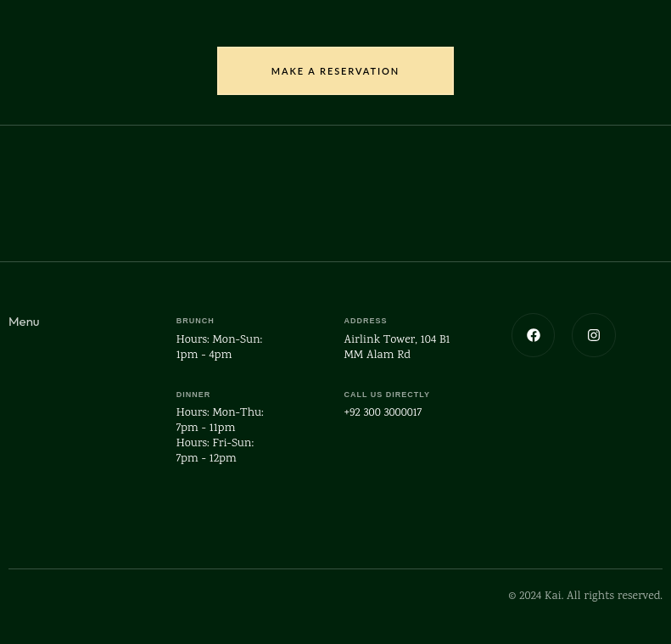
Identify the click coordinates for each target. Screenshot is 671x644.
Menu (24, 321)
